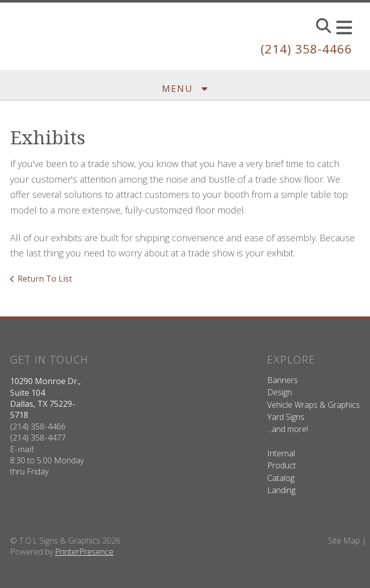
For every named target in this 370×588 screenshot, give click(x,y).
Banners (283, 380)
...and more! (288, 429)
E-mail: (22, 449)
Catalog (281, 478)
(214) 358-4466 (306, 49)
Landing (281, 490)
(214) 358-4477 (38, 438)
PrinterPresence (84, 552)
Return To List (45, 279)
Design (280, 392)
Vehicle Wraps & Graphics (314, 405)
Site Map (344, 541)
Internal (281, 453)
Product (282, 465)
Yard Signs (286, 417)
